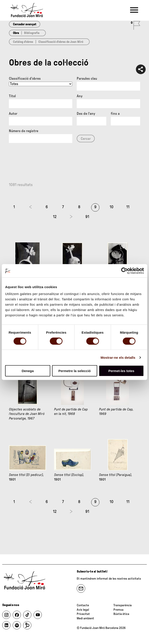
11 (128, 207)
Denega (28, 371)
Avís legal (83, 610)
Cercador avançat (25, 24)
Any (80, 96)
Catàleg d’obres (23, 42)
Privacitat (83, 614)
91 (87, 217)
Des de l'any (86, 114)
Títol (12, 96)
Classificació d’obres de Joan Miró (61, 42)
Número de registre (24, 131)
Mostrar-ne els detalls (118, 357)
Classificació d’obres (25, 79)
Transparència (123, 605)
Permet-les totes (121, 371)
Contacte (83, 605)
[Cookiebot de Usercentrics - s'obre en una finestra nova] (124, 271)
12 (55, 217)
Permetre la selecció (74, 371)
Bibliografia (32, 33)
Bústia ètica (121, 614)
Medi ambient (85, 618)
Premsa (118, 610)
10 (112, 207)
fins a (115, 114)
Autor (13, 114)
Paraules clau (87, 79)
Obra (16, 33)
